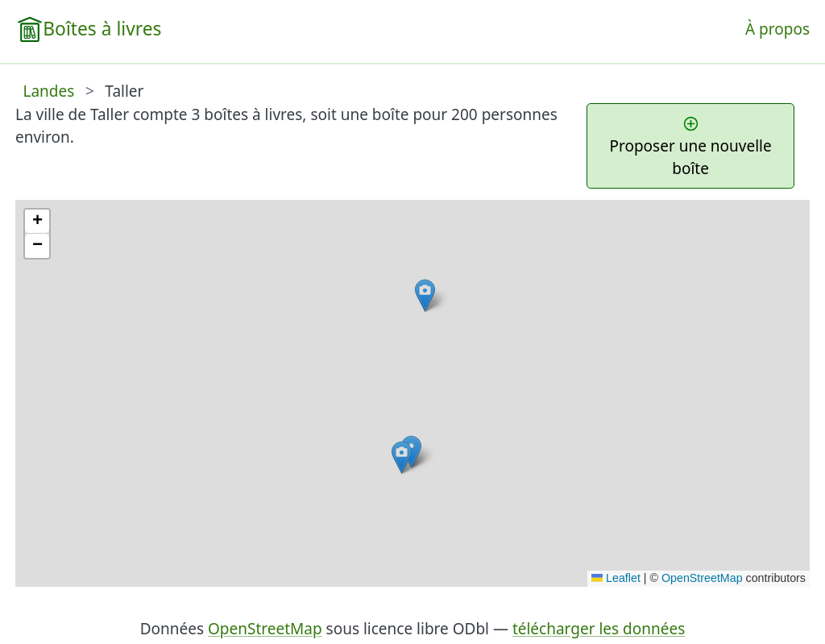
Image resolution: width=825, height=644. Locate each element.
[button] (425, 295)
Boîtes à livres (102, 29)
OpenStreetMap (702, 578)
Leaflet (616, 578)
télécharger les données (599, 629)
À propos (777, 29)
